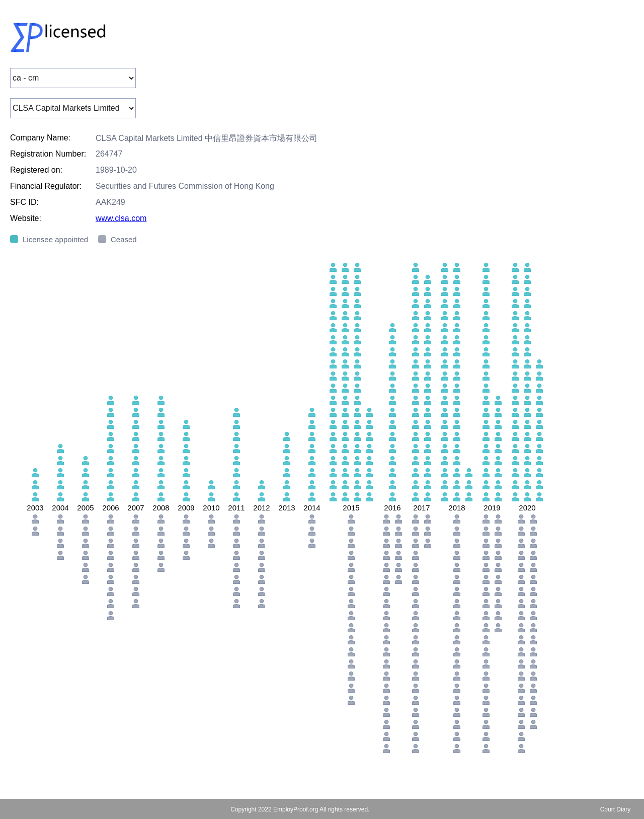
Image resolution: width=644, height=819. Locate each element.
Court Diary (616, 809)
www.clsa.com (121, 218)
